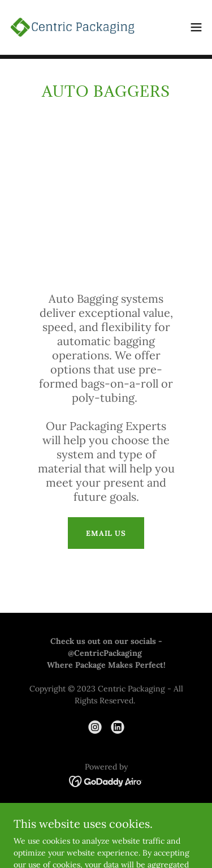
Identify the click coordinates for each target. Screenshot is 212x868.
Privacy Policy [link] (106, 827)
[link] (72, 27)
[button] (196, 27)
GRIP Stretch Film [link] (106, 813)
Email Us (106, 533)
